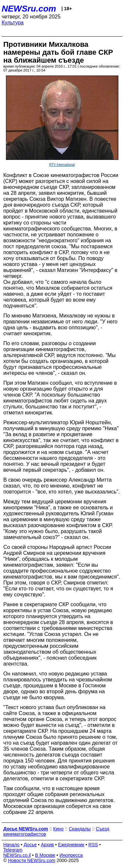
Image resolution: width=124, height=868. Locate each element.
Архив (47, 845)
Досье (30, 845)
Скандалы (80, 829)
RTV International (62, 165)
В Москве (45, 855)
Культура (13, 23)
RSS (93, 845)
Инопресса (71, 855)
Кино (59, 829)
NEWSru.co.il (17, 855)
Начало (11, 845)
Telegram (13, 850)
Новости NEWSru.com (32, 860)
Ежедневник (71, 845)
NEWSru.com (29, 9)
